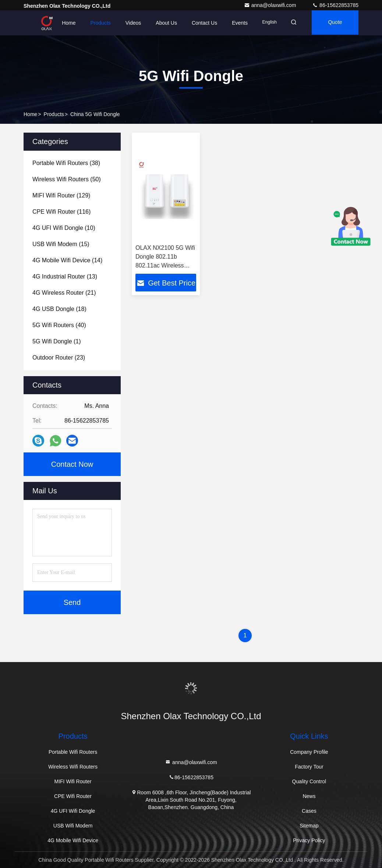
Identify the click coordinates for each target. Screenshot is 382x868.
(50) (67, 179)
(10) (64, 228)
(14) (67, 260)
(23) (59, 358)
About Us (162, 23)
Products (96, 23)
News (309, 796)
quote (334, 23)
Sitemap (309, 826)
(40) (59, 325)
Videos (129, 23)
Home (64, 23)
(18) (59, 309)
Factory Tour (309, 767)
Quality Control (309, 781)
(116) (61, 212)
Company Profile (309, 752)
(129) (61, 195)
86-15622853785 (335, 5)
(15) (61, 244)
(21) (64, 293)
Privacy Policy (309, 840)
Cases (309, 811)
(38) (66, 163)
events (235, 23)
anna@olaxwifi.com (271, 5)
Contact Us (200, 23)
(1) (57, 341)
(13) (65, 276)
